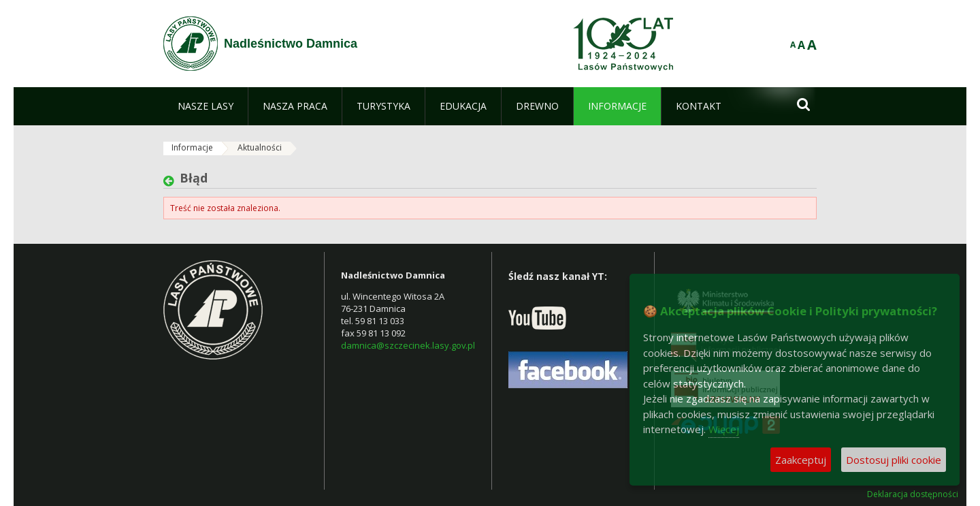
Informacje (192, 147)
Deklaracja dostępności (913, 494)
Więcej (724, 429)
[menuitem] (206, 106)
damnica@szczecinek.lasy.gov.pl (408, 345)
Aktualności (260, 147)
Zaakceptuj (801, 460)
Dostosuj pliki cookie (894, 460)
